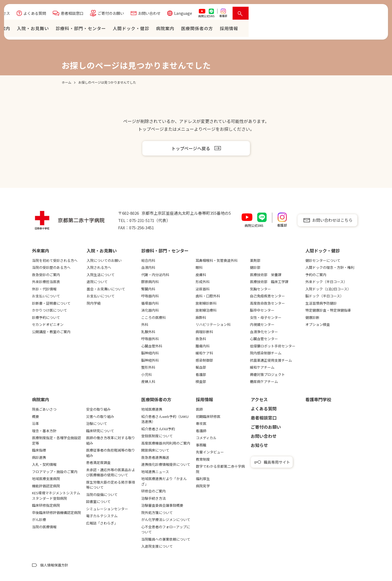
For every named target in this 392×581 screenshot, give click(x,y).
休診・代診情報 (44, 289)
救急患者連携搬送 (155, 457)
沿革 (36, 423)
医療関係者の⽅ (332, 30)
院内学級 (94, 303)
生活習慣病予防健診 (321, 303)
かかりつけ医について (50, 310)
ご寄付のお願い (246, 15)
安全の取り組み (98, 409)
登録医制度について (157, 436)
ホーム (113, 30)
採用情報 (204, 399)
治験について (97, 423)
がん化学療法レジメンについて (166, 520)
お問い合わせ (284, 15)
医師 (199, 409)
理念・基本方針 (44, 431)
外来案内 (136, 30)
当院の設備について (102, 494)
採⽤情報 (364, 30)
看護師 (201, 431)
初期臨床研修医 (208, 416)
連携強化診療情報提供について (166, 464)
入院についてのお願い (104, 260)
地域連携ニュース (155, 472)
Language (318, 15)
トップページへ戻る (191, 148)
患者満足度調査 (98, 462)
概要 (36, 416)
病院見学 (203, 486)
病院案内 (300, 30)
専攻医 (201, 423)
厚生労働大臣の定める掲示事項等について (111, 485)
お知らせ (259, 445)
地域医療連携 (152, 409)
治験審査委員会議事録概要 (162, 505)
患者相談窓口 (207, 15)
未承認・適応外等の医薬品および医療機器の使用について (111, 472)
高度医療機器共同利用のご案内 (166, 443)
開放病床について (155, 450)
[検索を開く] (376, 15)
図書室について (98, 501)
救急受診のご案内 (46, 275)
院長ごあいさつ (44, 409)
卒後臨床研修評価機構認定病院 (56, 513)
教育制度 (203, 459)
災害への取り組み (100, 416)
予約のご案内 (316, 275)
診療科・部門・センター (216, 30)
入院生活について (101, 275)
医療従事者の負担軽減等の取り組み (111, 453)
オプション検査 (318, 324)
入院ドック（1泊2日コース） (328, 289)
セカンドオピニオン (48, 324)
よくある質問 (170, 15)
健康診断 (312, 317)
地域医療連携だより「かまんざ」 (164, 481)
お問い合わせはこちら (332, 220)
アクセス (138, 15)
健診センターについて (323, 260)
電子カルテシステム (102, 516)
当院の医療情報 (44, 527)
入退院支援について (157, 546)
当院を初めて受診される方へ (55, 260)
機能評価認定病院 (46, 486)
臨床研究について (100, 431)
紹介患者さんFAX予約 (158, 429)
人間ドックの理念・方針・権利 (330, 267)
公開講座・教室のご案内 (51, 332)
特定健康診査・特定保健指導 (328, 310)
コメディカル (206, 438)
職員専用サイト (277, 462)
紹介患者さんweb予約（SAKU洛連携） (165, 419)
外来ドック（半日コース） (326, 282)
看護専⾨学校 (318, 399)
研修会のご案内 (153, 491)
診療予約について (46, 317)
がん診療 (39, 520)
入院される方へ (99, 267)
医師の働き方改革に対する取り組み (111, 440)
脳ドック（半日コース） (324, 296)
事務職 (201, 445)
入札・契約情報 (44, 464)
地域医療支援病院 (46, 479)
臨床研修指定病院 (46, 505)
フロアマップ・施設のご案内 (55, 472)
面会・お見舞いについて (106, 289)
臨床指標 (39, 450)
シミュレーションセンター (107, 509)
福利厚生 (203, 479)
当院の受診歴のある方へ (51, 267)
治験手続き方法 (153, 498)
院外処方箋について (157, 513)
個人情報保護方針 (54, 565)
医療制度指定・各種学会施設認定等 (56, 440)
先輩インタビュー (210, 452)
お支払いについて (46, 296)
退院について (97, 282)
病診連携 (39, 457)
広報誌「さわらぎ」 (102, 523)
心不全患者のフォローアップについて (166, 529)
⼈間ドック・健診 (266, 30)
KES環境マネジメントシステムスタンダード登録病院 (56, 496)
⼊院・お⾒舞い (168, 30)
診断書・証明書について (51, 303)
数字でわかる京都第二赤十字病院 (220, 469)
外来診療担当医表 (46, 282)
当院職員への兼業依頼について (166, 539)
